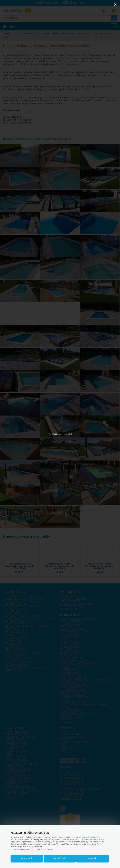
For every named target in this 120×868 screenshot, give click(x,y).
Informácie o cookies (47, 848)
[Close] (115, 5)
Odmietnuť (28, 858)
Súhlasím (92, 858)
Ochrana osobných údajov (24, 848)
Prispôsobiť (60, 858)
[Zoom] (108, 5)
